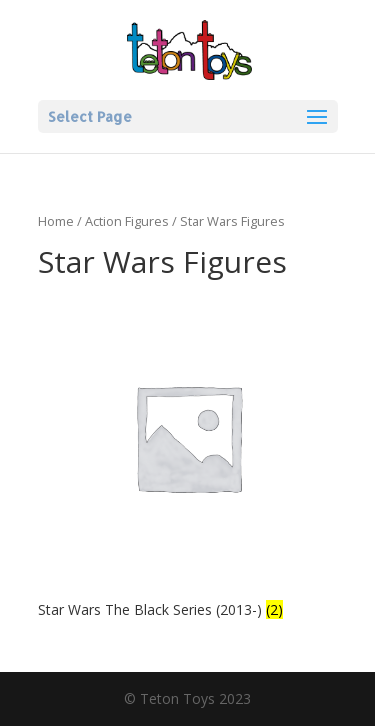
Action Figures (127, 221)
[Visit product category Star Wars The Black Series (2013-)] (188, 455)
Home (56, 221)
